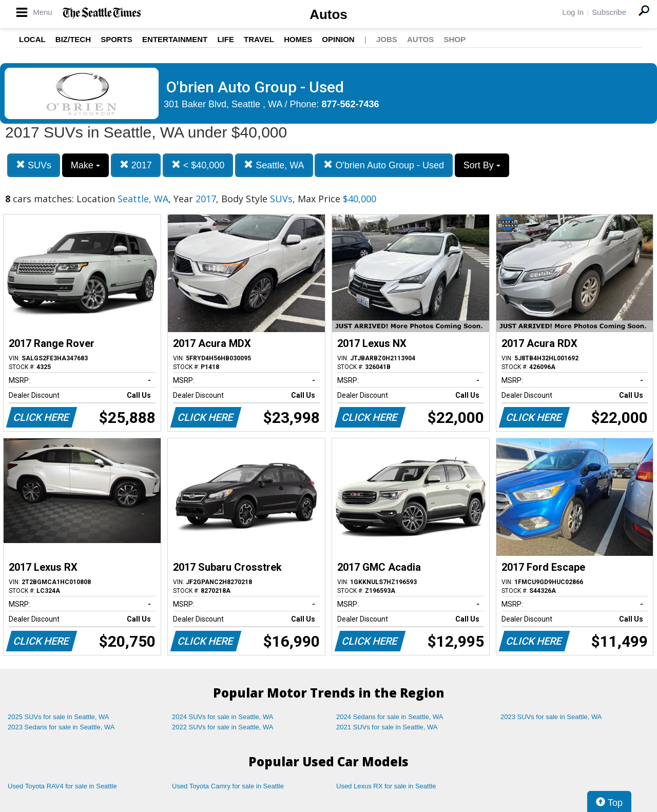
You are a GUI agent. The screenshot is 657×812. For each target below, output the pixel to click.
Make (85, 165)
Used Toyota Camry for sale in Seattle (228, 786)
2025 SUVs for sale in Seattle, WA (59, 717)
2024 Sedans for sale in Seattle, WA (390, 717)
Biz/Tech (73, 39)
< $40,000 (198, 165)
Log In (573, 12)
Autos (328, 14)
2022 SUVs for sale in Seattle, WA (223, 727)
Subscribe (609, 12)
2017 (136, 165)
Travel (259, 39)
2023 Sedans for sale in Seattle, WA (61, 727)
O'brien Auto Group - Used (384, 165)
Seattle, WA (274, 165)
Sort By (482, 165)
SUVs (34, 165)
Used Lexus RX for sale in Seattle (386, 786)
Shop (455, 39)
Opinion (338, 39)
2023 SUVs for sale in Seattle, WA (551, 717)
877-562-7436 (351, 104)
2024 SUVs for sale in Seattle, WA (223, 717)
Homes (298, 39)
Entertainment (175, 39)
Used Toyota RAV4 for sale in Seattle (62, 786)
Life (226, 39)
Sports (117, 39)
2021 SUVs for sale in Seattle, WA (387, 727)
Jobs (387, 39)
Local (32, 39)
